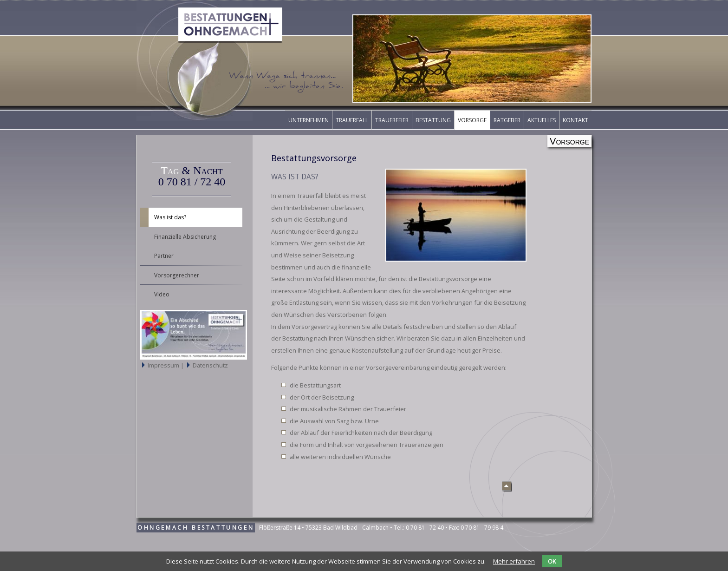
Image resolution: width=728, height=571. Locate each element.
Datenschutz (210, 365)
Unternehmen (309, 120)
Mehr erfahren (514, 561)
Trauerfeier (392, 120)
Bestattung (433, 120)
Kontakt (575, 120)
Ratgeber (507, 120)
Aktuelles (542, 120)
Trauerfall (352, 120)
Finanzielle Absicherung (185, 237)
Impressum (164, 365)
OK (552, 561)
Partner (164, 256)
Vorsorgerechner (177, 275)
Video (162, 294)
